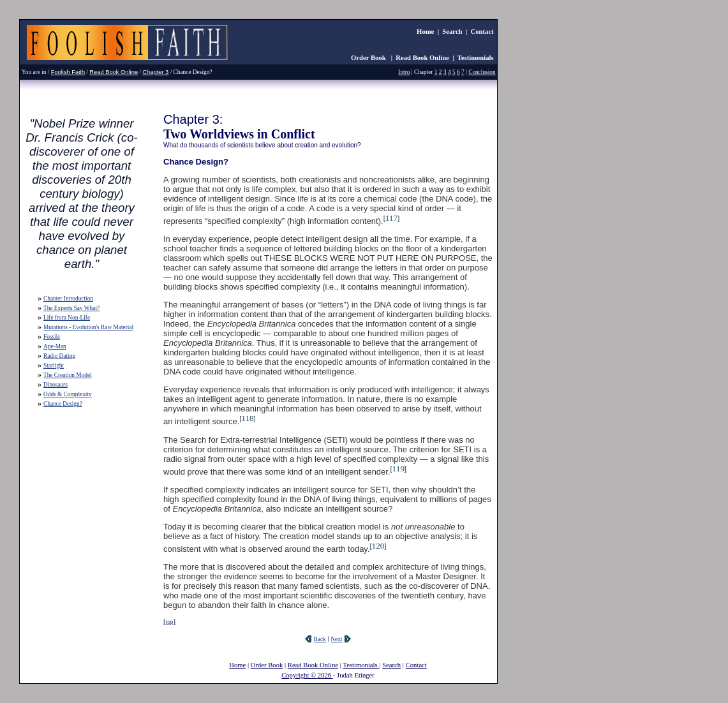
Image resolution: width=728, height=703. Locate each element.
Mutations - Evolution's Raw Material (88, 327)
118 (248, 418)
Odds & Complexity (68, 394)
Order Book (369, 58)
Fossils (52, 337)
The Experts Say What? (71, 308)
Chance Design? (63, 404)
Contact (482, 32)
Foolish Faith (68, 72)
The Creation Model (68, 375)
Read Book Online (422, 58)
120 (378, 546)
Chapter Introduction (68, 299)
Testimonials (476, 58)
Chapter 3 (155, 72)
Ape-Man (55, 346)
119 (399, 469)
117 (392, 218)
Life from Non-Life (67, 318)
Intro (404, 72)
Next (336, 639)
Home (425, 32)
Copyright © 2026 (307, 675)
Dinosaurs (56, 385)
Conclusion (482, 72)
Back (320, 639)
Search (452, 32)
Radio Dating (59, 356)
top (170, 622)
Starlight (54, 366)
